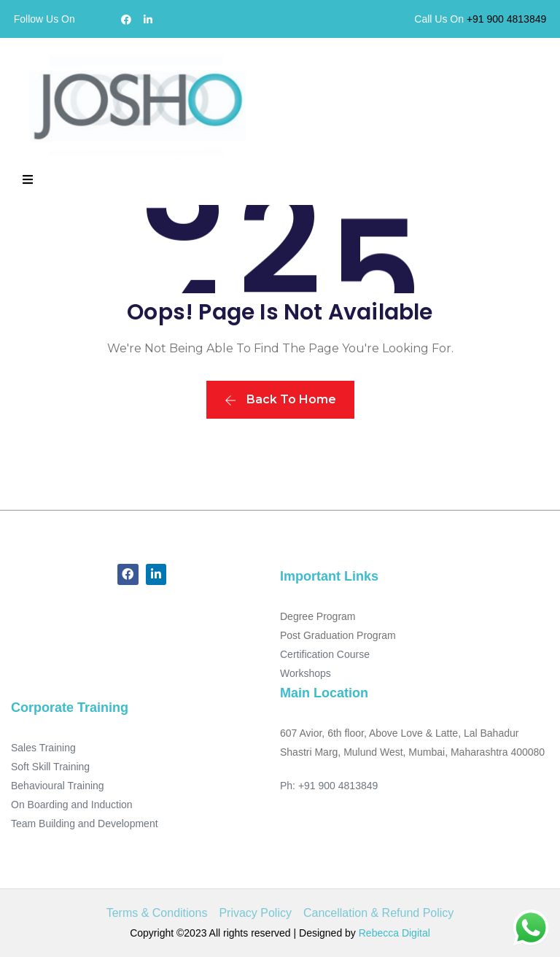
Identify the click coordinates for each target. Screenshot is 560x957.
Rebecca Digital (394, 933)
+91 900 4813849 (506, 19)
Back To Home (280, 399)
